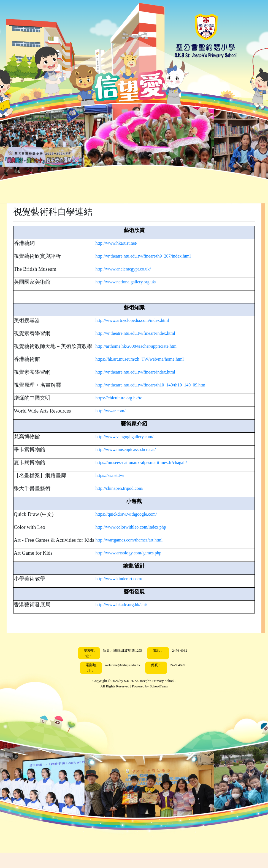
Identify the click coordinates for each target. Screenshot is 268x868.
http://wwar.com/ (119, 418)
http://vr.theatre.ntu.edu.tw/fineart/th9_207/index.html (151, 256)
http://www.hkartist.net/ (124, 243)
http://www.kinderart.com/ (127, 594)
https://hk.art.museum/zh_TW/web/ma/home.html (148, 367)
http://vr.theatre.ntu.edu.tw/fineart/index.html (143, 333)
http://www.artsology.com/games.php (136, 568)
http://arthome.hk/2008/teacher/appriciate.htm (144, 346)
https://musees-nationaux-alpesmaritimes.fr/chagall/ (149, 470)
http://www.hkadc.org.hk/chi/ (129, 620)
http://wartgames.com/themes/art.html (137, 548)
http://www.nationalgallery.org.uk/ (134, 282)
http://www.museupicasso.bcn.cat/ (134, 457)
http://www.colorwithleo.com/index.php (139, 535)
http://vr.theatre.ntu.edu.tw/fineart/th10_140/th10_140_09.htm (159, 393)
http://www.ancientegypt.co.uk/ (131, 269)
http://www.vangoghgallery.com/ (132, 444)
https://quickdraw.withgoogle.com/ (134, 522)
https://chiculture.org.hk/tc (127, 406)
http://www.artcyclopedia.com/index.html (140, 320)
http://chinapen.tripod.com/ (128, 496)
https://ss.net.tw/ (118, 483)
